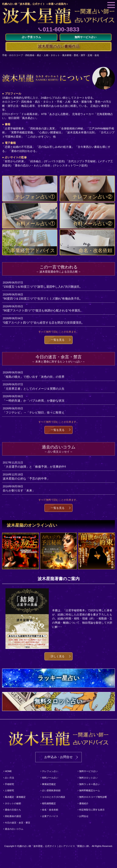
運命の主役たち (13, 810)
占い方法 (9, 778)
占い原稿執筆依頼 (51, 790)
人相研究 (9, 790)
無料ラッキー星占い (90, 784)
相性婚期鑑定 (49, 803)
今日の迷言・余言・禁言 (18, 823)
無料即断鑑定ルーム (90, 790)
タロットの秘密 (13, 803)
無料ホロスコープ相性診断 (93, 797)
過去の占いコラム (14, 829)
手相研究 (9, 784)
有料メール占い (50, 778)
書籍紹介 (84, 803)
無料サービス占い (88, 771)
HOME (8, 771)
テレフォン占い (50, 771)
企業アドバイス (50, 816)
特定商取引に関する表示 (92, 810)
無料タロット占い (88, 778)
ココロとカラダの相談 (54, 797)
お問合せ (84, 816)
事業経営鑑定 (49, 784)
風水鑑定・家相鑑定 (15, 797)
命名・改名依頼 (50, 810)
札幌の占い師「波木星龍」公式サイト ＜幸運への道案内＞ (35, 4)
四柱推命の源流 (13, 816)
